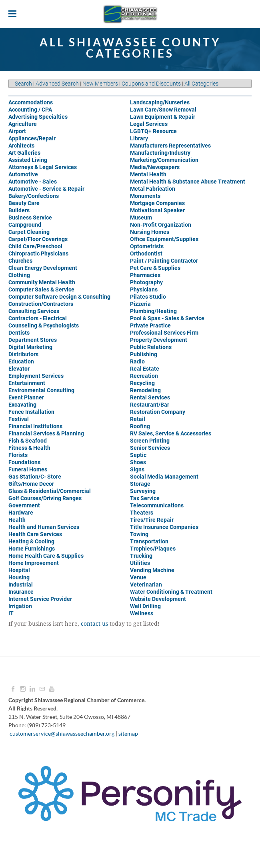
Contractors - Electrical (38, 318)
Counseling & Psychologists (44, 325)
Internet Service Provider (40, 599)
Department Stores (33, 340)
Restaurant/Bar (150, 405)
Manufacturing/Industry (160, 153)
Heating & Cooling (31, 541)
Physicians (144, 289)
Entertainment (27, 383)
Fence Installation (31, 412)
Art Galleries (24, 153)
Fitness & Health (29, 448)
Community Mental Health (42, 282)
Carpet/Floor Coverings (38, 239)
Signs (137, 469)
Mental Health (148, 174)
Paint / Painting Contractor (164, 261)
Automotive (23, 174)
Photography (146, 282)
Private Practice (150, 325)
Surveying (143, 491)
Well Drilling (145, 606)
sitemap (128, 733)
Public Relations (151, 347)
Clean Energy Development (43, 268)
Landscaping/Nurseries (160, 102)
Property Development (159, 340)
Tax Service (145, 498)
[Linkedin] (32, 689)
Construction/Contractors (41, 304)
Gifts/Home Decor (31, 484)
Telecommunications (157, 505)
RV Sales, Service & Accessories (171, 433)
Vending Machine (152, 570)
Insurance (21, 592)
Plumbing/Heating (153, 311)
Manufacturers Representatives (170, 146)
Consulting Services (34, 311)
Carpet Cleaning (29, 232)
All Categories (201, 84)
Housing (19, 577)
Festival (19, 419)
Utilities (140, 563)
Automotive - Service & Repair (46, 189)
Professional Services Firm (164, 333)
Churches (20, 261)
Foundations (24, 462)
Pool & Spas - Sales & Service (167, 318)
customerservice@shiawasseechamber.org (62, 733)
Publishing (144, 354)
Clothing (19, 275)
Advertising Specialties (38, 117)
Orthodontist (146, 253)
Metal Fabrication (153, 189)
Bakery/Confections (34, 196)
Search (23, 84)
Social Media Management (164, 477)
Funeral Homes (28, 469)
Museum (141, 217)
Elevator (19, 369)
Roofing (140, 426)
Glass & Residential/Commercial (50, 491)
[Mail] (42, 689)
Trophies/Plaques (153, 549)
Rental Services (150, 397)
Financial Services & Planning (46, 433)
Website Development (158, 599)
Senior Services (150, 448)
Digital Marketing (30, 347)
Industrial (21, 585)
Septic (138, 455)
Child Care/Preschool (35, 246)
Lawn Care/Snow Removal (163, 110)
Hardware (21, 513)
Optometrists (147, 246)
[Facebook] (13, 689)
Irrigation (20, 606)
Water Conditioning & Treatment (171, 592)
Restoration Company (158, 412)
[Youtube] (52, 689)
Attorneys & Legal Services (43, 167)
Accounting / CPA (30, 110)
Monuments (145, 196)
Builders (19, 210)
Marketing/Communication (164, 160)
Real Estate (145, 369)
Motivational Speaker (157, 210)
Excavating (22, 405)
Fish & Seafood (28, 441)
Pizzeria (140, 304)
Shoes (138, 462)
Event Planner (26, 397)
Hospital (19, 570)
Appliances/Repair (32, 138)
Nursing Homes (150, 232)
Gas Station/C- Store (35, 477)
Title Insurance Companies (164, 527)
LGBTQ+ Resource (153, 131)
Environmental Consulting (41, 390)
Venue (138, 577)
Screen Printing (150, 441)
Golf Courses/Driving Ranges (45, 498)
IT (11, 613)
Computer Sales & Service (41, 289)
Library (139, 138)
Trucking (141, 556)
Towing (139, 534)
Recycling (142, 383)
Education (21, 361)
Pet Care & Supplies (155, 268)
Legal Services (149, 124)
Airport (17, 131)
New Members (100, 84)
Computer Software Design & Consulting (59, 297)
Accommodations (31, 102)
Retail (138, 419)
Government (24, 505)
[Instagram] (23, 689)
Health (17, 520)
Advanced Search (57, 84)
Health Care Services (35, 534)
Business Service (30, 217)
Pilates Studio (148, 297)
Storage (140, 484)
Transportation (149, 541)
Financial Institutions (35, 426)
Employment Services (36, 376)
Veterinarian (146, 585)
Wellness (142, 613)
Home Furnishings (32, 549)
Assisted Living (28, 160)
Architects (21, 146)
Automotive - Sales (33, 182)
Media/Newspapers (155, 167)
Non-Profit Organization (161, 225)
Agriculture (23, 124)
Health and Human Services (44, 527)
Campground (25, 225)
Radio (137, 361)
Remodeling (145, 390)
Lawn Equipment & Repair (163, 117)
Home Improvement (34, 563)
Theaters (142, 513)
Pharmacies (145, 275)
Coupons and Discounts (151, 84)
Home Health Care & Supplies (46, 556)
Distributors (23, 354)
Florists (18, 455)
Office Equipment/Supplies (164, 239)
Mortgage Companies (157, 203)
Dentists (19, 333)
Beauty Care (24, 203)
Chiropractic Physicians (38, 253)
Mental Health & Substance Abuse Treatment (188, 182)
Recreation (144, 376)
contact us (94, 624)
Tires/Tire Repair (152, 520)
